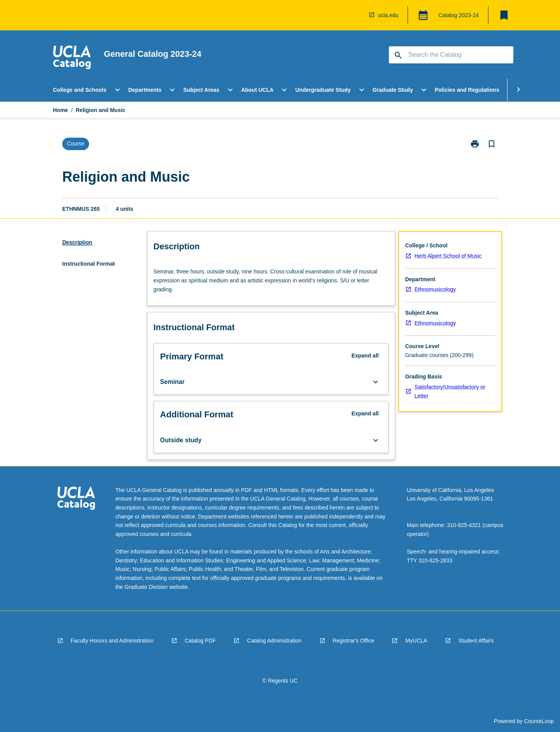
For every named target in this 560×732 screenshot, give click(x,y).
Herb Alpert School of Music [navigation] (448, 256)
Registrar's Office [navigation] (354, 641)
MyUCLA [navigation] (416, 641)
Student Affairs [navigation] (476, 641)
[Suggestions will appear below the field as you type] (451, 55)
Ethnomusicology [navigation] (435, 289)
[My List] (504, 15)
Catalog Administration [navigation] (274, 641)
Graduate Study (393, 90)
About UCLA (257, 90)
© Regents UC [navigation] (280, 681)
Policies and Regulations (467, 90)
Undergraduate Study (323, 90)
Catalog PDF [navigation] (200, 641)
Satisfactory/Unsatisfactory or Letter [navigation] (450, 391)
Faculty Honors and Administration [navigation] (112, 641)
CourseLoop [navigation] (539, 721)
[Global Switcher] (423, 15)
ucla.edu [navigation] (388, 15)
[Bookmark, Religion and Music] (492, 144)
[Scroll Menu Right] (518, 90)
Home (60, 110)
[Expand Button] (376, 382)
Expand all (365, 355)
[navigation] (72, 58)
